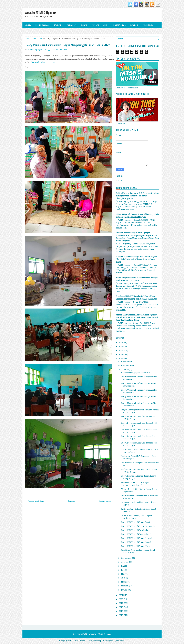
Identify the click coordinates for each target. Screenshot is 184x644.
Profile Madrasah (43, 25)
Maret (124, 582)
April (123, 578)
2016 (121, 615)
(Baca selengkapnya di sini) (43, 62)
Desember (126, 362)
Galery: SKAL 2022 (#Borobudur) (135, 530)
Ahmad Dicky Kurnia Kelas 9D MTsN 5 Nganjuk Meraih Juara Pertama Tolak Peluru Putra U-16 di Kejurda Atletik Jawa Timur (137, 317)
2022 (121, 358)
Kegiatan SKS (72, 25)
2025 (121, 347)
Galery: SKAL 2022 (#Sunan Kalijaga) (136, 538)
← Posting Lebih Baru (35, 501)
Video (105, 25)
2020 (121, 599)
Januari (124, 590)
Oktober (125, 370)
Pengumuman (148, 25)
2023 (121, 355)
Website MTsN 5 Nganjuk (40, 12)
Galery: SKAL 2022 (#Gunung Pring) (136, 534)
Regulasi (59, 24)
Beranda (28, 25)
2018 (121, 607)
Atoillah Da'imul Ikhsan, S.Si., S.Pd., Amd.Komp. (85, 641)
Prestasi (95, 25)
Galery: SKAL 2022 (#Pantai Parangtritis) (138, 526)
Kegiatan (84, 25)
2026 (121, 343)
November (126, 366)
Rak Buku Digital (120, 24)
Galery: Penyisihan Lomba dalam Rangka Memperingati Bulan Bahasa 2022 (67, 45)
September (126, 558)
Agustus (125, 562)
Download (134, 25)
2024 (121, 351)
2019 (121, 603)
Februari (125, 586)
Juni (123, 570)
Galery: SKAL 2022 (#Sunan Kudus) (136, 542)
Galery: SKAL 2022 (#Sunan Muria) (136, 546)
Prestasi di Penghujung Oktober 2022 (137, 373)
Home (28, 39)
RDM (120, 181)
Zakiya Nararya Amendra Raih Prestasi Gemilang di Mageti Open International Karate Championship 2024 (137, 196)
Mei (123, 574)
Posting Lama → (106, 501)
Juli (123, 566)
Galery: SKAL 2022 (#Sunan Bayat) (135, 522)
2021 (121, 595)
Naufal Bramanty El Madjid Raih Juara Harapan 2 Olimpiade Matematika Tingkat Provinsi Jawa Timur (137, 259)
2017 (121, 611)
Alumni (27, 31)
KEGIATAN (38, 39)
